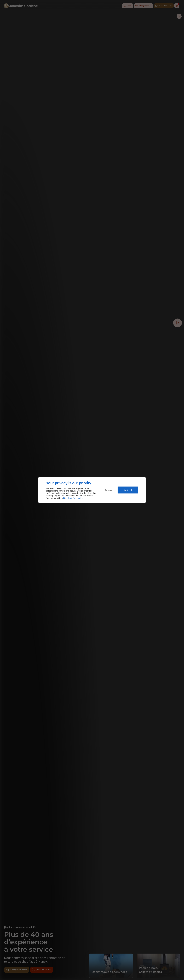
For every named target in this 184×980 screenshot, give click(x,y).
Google (66, 498)
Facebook (77, 498)
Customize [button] (108, 490)
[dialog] (92, 490)
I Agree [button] (128, 490)
